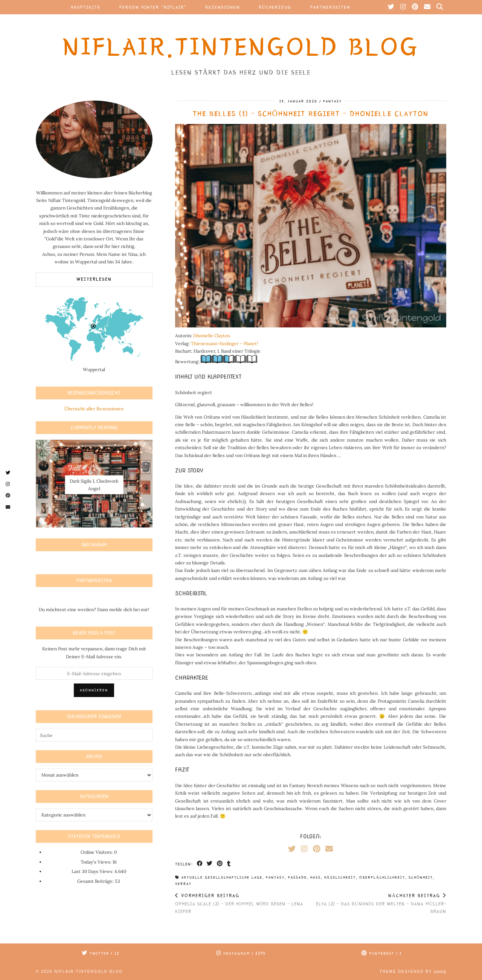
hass (316, 878)
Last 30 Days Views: (93, 871)
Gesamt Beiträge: (96, 881)
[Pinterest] (415, 7)
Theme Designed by (413, 972)
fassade (297, 878)
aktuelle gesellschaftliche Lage (222, 878)
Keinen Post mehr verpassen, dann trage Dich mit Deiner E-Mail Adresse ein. (94, 652)
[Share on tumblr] (230, 864)
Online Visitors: (97, 852)
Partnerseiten (330, 7)
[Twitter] (391, 7)
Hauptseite (86, 7)
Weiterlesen (94, 279)
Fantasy (333, 101)
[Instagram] (403, 7)
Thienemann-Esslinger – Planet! (224, 343)
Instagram (241, 953)
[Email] (428, 7)
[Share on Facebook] (200, 864)
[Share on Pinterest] (220, 864)
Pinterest (382, 953)
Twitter (101, 953)
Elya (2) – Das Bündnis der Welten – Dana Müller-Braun (378, 904)
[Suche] (440, 7)
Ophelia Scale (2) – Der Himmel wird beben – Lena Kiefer (243, 904)
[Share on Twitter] (210, 864)
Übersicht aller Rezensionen (94, 409)
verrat (183, 884)
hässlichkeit (340, 878)
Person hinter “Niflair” (153, 7)
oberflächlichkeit (382, 878)
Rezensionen (223, 7)
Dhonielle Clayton (212, 336)
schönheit (421, 878)
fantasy (275, 878)
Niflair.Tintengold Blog (241, 47)
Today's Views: (97, 862)
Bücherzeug (275, 7)
